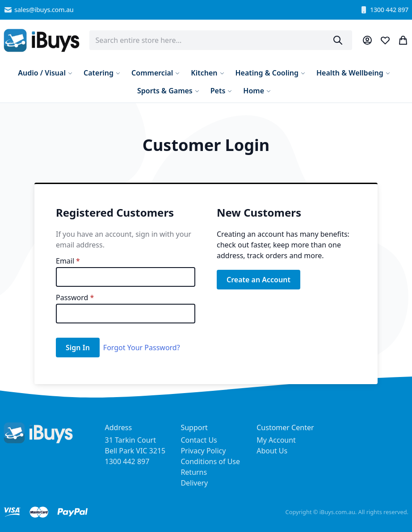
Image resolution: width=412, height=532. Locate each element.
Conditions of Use (210, 461)
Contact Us (199, 440)
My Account (276, 440)
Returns (194, 472)
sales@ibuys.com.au (39, 10)
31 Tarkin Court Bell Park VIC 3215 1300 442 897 (135, 451)
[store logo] (42, 40)
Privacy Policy (203, 451)
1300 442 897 (384, 10)
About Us (272, 451)
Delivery (194, 483)
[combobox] (221, 40)
